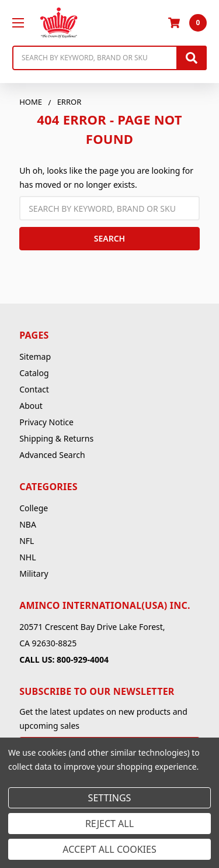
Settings (110, 798)
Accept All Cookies (109, 849)
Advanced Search (52, 455)
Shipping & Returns (56, 438)
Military (34, 573)
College (34, 508)
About (31, 406)
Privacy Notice (46, 422)
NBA (28, 524)
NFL (27, 541)
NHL (27, 557)
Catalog (34, 373)
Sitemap (35, 356)
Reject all (109, 824)
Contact (34, 389)
